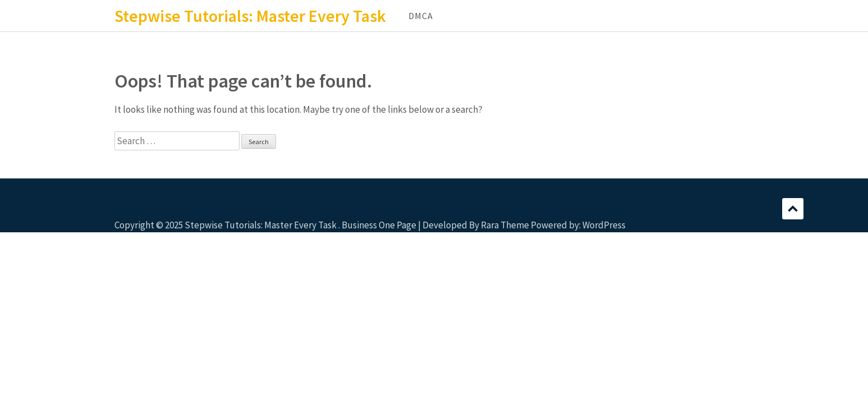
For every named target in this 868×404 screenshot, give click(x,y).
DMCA (421, 16)
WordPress (604, 225)
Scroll (793, 209)
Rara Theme (505, 225)
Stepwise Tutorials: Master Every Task (250, 16)
